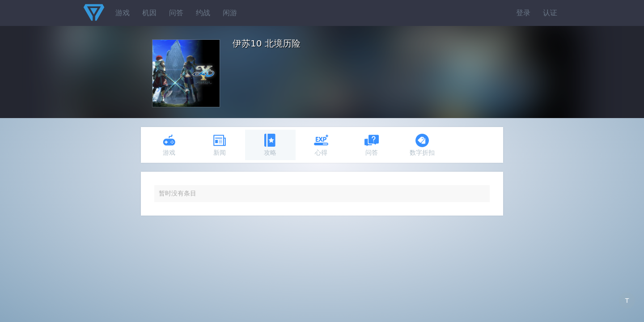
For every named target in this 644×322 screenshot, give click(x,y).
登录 (523, 13)
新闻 (220, 145)
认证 (550, 13)
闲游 (230, 13)
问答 (176, 13)
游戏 (123, 13)
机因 (149, 13)
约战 (203, 13)
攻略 (270, 145)
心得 (321, 145)
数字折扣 (422, 145)
